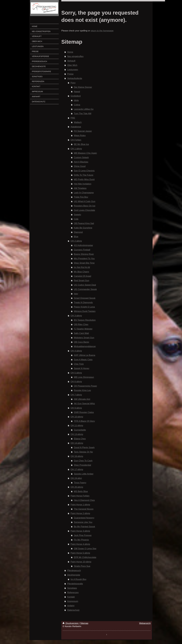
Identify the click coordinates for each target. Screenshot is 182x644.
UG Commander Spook (85, 289)
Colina (77, 105)
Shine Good (80, 166)
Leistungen (73, 70)
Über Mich (72, 65)
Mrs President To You (84, 259)
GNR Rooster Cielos (84, 412)
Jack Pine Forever (83, 535)
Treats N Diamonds (83, 302)
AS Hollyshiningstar (83, 245)
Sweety (78, 215)
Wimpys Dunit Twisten (85, 311)
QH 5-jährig (76, 373)
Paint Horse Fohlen (80, 496)
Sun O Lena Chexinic (84, 171)
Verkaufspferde (75, 78)
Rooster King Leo (82, 390)
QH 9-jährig (76, 408)
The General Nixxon (84, 509)
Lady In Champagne (84, 193)
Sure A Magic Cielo (83, 360)
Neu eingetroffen (75, 56)
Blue (76, 237)
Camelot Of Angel (83, 276)
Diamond (78, 232)
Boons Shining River (84, 254)
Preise (70, 74)
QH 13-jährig (77, 434)
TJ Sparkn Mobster (83, 329)
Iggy (76, 294)
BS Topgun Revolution (85, 320)
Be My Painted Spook (84, 527)
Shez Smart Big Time (84, 263)
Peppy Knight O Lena (84, 307)
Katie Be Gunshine (83, 228)
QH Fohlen (76, 140)
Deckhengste (74, 575)
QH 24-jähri (76, 478)
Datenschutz (73, 610)
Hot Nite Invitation (83, 184)
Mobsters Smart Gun (84, 338)
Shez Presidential (82, 465)
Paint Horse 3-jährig (80, 531)
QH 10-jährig (77, 417)
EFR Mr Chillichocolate (85, 557)
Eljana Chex (80, 439)
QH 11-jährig (77, 426)
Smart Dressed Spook (85, 298)
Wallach (78, 122)
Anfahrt (71, 606)
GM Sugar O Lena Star (85, 549)
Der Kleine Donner (83, 87)
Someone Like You (83, 522)
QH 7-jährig (76, 395)
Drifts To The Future (84, 175)
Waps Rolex (80, 136)
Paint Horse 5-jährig (80, 553)
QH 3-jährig (76, 316)
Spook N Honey (82, 368)
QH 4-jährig (76, 351)
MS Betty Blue (81, 491)
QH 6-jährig (76, 382)
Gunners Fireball (82, 250)
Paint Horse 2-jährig (80, 513)
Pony (73, 83)
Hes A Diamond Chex (84, 500)
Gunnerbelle (80, 430)
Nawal (77, 92)
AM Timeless (80, 188)
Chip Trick (79, 364)
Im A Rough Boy (78, 579)
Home (70, 52)
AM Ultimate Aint (82, 399)
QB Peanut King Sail (84, 223)
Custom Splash (81, 157)
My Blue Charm (81, 272)
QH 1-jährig (76, 149)
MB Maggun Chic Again (85, 153)
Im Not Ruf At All (82, 267)
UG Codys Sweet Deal (85, 285)
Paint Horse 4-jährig (80, 544)
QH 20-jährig (77, 487)
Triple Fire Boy (81, 197)
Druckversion (71, 623)
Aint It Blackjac (81, 162)
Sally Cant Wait (81, 333)
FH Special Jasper (83, 131)
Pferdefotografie (75, 584)
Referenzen (73, 592)
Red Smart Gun (82, 281)
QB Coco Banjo (81, 342)
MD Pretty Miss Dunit (84, 179)
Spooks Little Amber (84, 474)
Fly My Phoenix (81, 540)
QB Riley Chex (81, 324)
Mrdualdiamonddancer (85, 346)
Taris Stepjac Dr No (83, 452)
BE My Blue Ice (81, 144)
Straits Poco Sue (82, 566)
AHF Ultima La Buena (85, 355)
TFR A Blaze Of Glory (84, 421)
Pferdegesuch (74, 571)
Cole (76, 219)
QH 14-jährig (77, 443)
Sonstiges (72, 588)
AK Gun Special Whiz (84, 404)
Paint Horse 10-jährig (81, 562)
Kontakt (71, 597)
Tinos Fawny (80, 483)
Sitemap (84, 623)
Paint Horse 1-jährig (80, 505)
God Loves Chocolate (85, 210)
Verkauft (71, 61)
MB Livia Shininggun (84, 377)
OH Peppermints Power (85, 386)
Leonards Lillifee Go (84, 109)
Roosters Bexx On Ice (85, 206)
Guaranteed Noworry (84, 518)
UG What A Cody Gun (85, 201)
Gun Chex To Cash (83, 461)
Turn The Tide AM (83, 114)
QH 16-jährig (77, 456)
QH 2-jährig (76, 241)
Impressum (73, 601)
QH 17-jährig (77, 469)
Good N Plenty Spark (84, 447)
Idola (76, 100)
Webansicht (145, 623)
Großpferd (76, 96)
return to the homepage (102, 31)
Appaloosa (76, 127)
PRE (73, 118)
